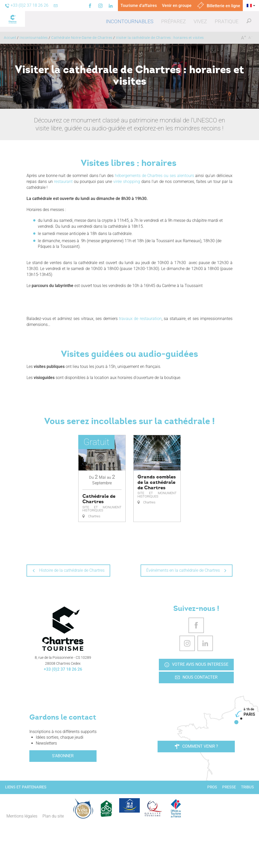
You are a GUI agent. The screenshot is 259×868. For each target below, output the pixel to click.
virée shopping (127, 182)
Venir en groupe (177, 6)
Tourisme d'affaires (139, 6)
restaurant (63, 182)
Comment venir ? (196, 746)
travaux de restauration (140, 319)
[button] (130, 21)
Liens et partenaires (26, 787)
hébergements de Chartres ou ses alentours (154, 176)
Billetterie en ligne (218, 6)
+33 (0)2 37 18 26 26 (63, 669)
